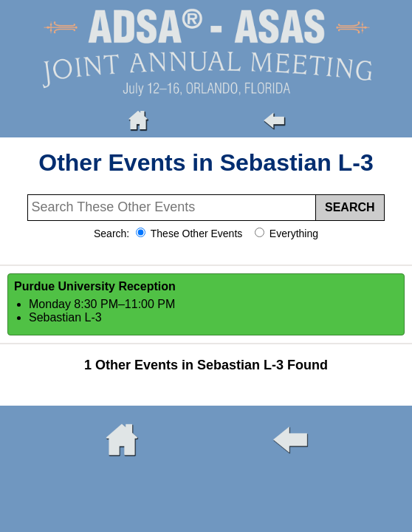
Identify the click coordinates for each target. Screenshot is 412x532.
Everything (292, 233)
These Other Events (195, 233)
